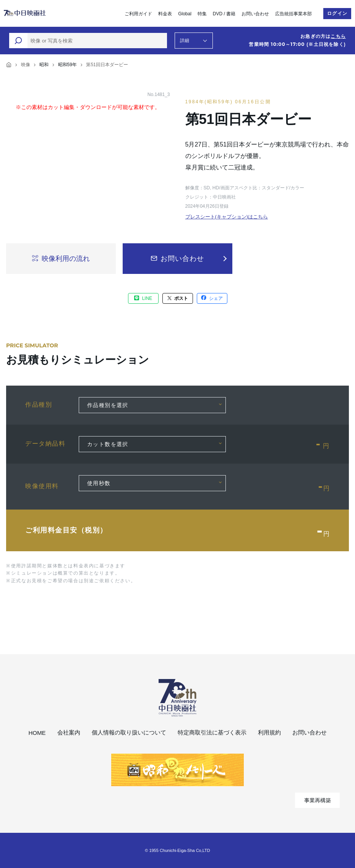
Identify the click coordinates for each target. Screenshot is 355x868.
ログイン (337, 13)
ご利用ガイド (138, 14)
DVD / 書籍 (224, 14)
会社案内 (69, 732)
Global (185, 14)
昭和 (44, 65)
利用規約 (269, 732)
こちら (338, 36)
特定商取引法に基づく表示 (212, 732)
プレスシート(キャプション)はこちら (227, 217)
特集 (202, 14)
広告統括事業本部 (293, 14)
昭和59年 (67, 65)
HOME (37, 733)
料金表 (165, 14)
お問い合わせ (255, 14)
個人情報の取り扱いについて (129, 732)
